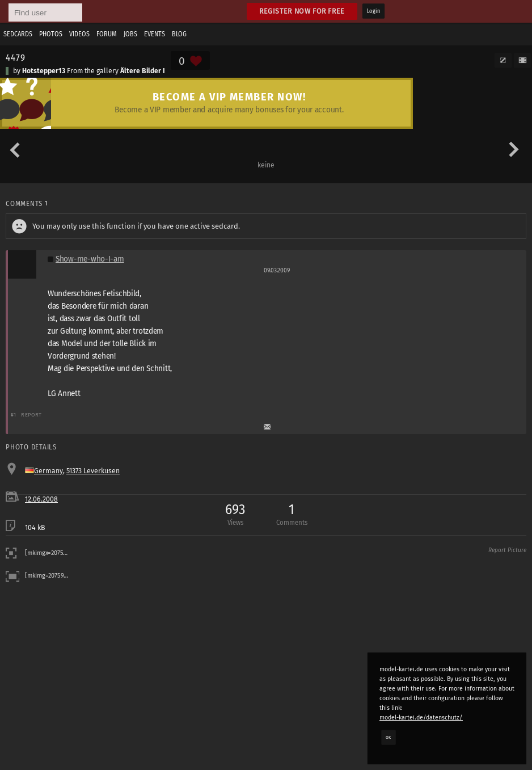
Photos (51, 34)
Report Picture (507, 550)
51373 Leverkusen (93, 471)
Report (31, 415)
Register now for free (302, 11)
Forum (107, 34)
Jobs (130, 34)
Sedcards (18, 34)
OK (389, 737)
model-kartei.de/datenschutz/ (421, 718)
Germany (48, 471)
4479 (15, 57)
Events (155, 34)
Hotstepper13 (44, 71)
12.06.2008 (41, 499)
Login (373, 11)
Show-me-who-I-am (90, 259)
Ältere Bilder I (143, 71)
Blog (179, 34)
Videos (79, 34)
